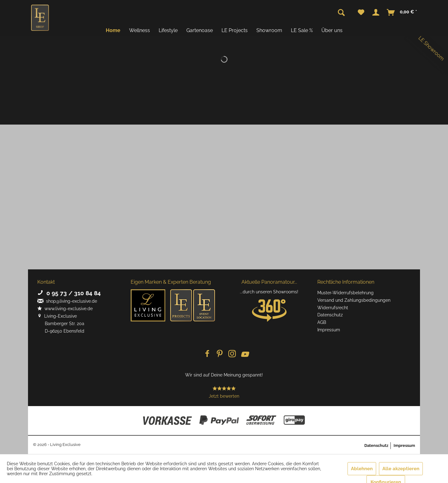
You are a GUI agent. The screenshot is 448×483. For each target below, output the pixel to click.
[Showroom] (269, 30)
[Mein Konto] (376, 12)
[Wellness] (140, 30)
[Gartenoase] (200, 30)
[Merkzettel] (361, 12)
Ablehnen (362, 469)
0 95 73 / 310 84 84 (69, 293)
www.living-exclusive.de (65, 309)
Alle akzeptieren (401, 469)
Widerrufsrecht (333, 308)
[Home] (113, 30)
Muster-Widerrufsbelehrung (345, 293)
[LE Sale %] (302, 30)
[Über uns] (332, 30)
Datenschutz (330, 315)
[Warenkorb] (402, 12)
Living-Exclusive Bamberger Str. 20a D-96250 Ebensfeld (61, 324)
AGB (322, 322)
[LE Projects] (235, 30)
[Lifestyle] (168, 30)
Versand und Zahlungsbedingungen (354, 300)
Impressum (329, 330)
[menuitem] (361, 12)
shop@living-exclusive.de (67, 301)
